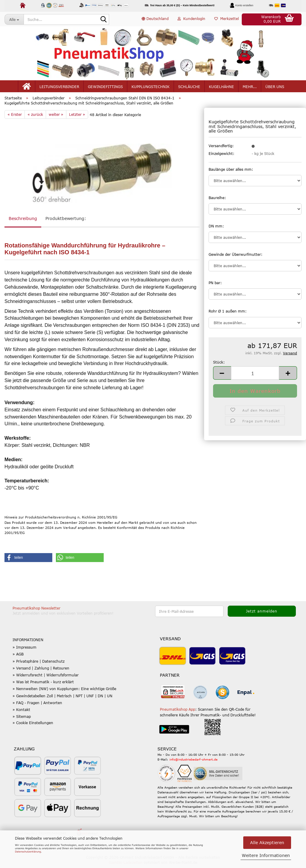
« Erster (15, 117)
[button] (155, 19)
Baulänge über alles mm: (231, 172)
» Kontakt (21, 712)
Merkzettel (227, 19)
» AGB (18, 657)
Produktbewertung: (66, 221)
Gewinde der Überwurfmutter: (235, 257)
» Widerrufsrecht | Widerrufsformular (46, 678)
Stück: (219, 365)
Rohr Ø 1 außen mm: (228, 314)
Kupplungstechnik (150, 87)
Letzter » (77, 117)
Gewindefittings (105, 87)
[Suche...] (14, 19)
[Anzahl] (255, 376)
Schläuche (189, 87)
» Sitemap (22, 719)
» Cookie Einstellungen (33, 726)
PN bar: (215, 286)
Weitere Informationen (266, 855)
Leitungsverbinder (59, 87)
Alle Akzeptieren (267, 842)
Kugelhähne (221, 87)
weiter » (56, 117)
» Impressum (25, 650)
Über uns (275, 87)
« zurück (35, 117)
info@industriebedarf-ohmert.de (193, 762)
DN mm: (216, 229)
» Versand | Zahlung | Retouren (41, 671)
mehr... (250, 87)
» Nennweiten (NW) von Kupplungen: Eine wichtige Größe (64, 692)
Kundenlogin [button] (191, 19)
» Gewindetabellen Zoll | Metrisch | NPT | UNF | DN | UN (62, 698)
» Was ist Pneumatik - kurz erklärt (43, 685)
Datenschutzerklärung (28, 852)
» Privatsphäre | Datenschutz (39, 664)
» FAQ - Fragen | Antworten (37, 706)
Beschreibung (23, 221)
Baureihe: (217, 201)
